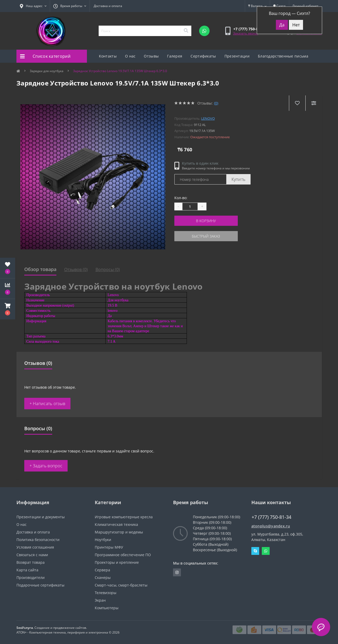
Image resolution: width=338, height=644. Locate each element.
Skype (255, 551)
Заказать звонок (246, 33)
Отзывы (151, 56)
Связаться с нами (32, 555)
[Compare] (314, 103)
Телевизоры (106, 593)
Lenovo (208, 118)
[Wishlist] (297, 103)
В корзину (206, 221)
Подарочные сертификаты (40, 585)
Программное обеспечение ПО (123, 555)
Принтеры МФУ (109, 547)
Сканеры (103, 577)
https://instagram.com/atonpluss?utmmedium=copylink (177, 572)
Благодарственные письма (283, 56)
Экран (100, 600)
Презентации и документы (41, 517)
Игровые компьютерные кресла (124, 517)
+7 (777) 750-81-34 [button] (271, 517)
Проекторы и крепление (117, 562)
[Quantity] (190, 206)
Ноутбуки (103, 540)
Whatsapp (266, 551)
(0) (216, 103)
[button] (8, 309)
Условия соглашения (35, 547)
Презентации (237, 56)
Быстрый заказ (206, 236)
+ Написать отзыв (48, 404)
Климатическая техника (116, 524)
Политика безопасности (38, 540)
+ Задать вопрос (46, 466)
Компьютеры (107, 608)
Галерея (175, 56)
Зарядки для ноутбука (47, 71)
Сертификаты (203, 56)
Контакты (108, 56)
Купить (239, 179)
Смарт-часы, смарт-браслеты (121, 585)
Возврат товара (31, 562)
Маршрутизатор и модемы (119, 532)
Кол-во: (181, 198)
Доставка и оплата (108, 6)
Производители (31, 577)
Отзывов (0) (76, 269)
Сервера (102, 570)
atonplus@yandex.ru (271, 526)
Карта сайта (27, 570)
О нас (130, 56)
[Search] (186, 31)
